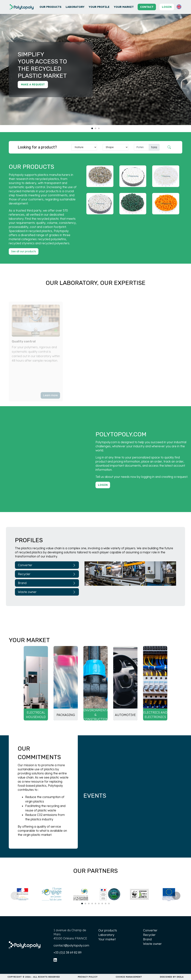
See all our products (24, 251)
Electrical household (36, 715)
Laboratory (75, 7)
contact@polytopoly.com (71, 945)
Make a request (33, 84)
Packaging (66, 715)
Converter (47, 565)
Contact (147, 7)
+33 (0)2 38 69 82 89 (68, 952)
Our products (50, 7)
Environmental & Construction (95, 715)
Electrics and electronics (155, 715)
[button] (179, 7)
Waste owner (47, 592)
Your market (124, 7)
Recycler (47, 574)
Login (167, 7)
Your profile (99, 7)
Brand (47, 583)
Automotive (125, 715)
